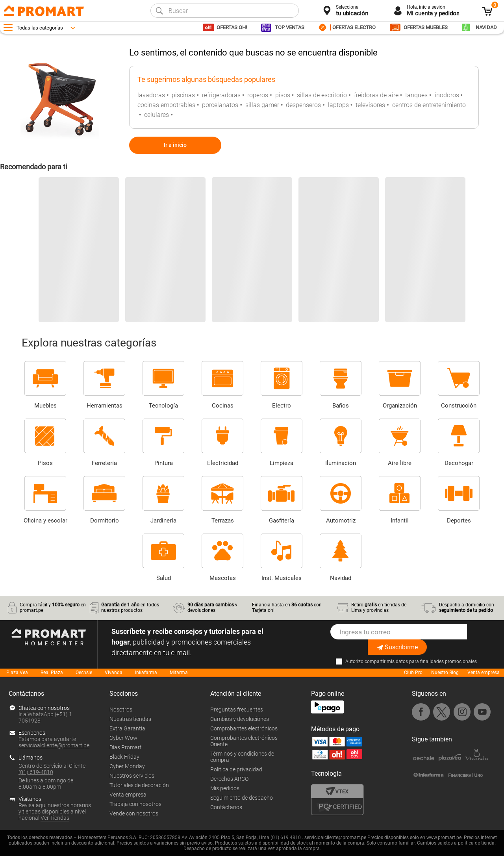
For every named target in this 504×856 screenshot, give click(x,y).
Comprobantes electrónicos (244, 728)
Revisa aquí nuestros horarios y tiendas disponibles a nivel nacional (55, 812)
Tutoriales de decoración (139, 785)
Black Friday (124, 757)
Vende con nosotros (134, 813)
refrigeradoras (221, 95)
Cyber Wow (123, 738)
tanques (416, 95)
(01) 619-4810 (36, 772)
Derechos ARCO (229, 779)
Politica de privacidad (236, 769)
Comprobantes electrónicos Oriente (244, 741)
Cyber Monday (127, 766)
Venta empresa (484, 673)
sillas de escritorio (322, 95)
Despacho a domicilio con (467, 608)
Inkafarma (146, 673)
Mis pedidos (225, 788)
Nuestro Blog (445, 673)
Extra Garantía (127, 728)
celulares (157, 115)
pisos (283, 95)
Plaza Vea (17, 673)
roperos (258, 95)
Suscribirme (397, 647)
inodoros (447, 95)
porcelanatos (220, 105)
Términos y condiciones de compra (242, 757)
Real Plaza (52, 673)
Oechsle (84, 673)
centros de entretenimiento (429, 105)
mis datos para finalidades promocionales (432, 661)
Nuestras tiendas (130, 719)
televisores (370, 105)
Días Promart (126, 747)
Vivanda (114, 673)
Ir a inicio (175, 145)
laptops (338, 105)
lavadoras (151, 95)
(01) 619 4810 (286, 837)
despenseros (303, 105)
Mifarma (179, 673)
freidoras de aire (376, 95)
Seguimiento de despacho (242, 798)
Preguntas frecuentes (237, 710)
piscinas (183, 95)
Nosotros (121, 710)
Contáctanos (226, 807)
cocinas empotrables (166, 105)
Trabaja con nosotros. (136, 804)
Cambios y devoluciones (240, 719)
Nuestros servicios (132, 776)
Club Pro (413, 673)
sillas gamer (262, 105)
